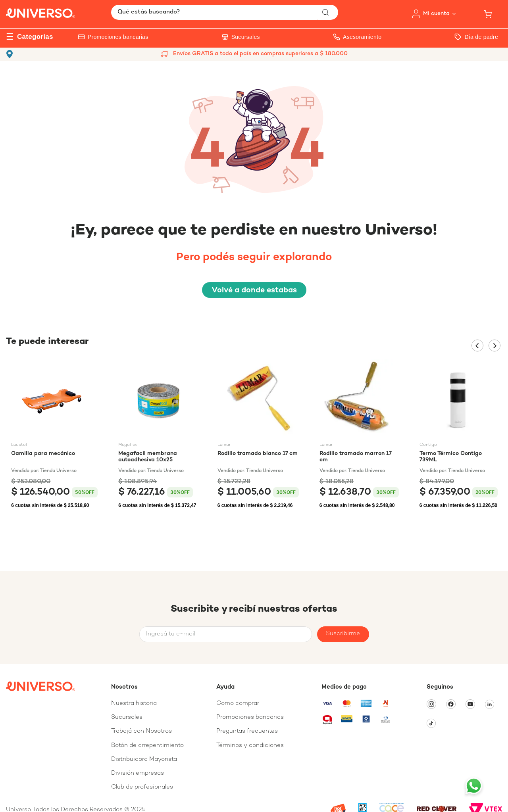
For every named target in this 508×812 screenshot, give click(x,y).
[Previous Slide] (477, 346)
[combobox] (225, 12)
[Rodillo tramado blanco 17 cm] (258, 436)
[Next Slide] (495, 346)
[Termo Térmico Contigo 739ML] (459, 436)
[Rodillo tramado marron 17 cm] (359, 436)
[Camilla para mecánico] (54, 436)
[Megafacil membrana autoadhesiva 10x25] (157, 436)
